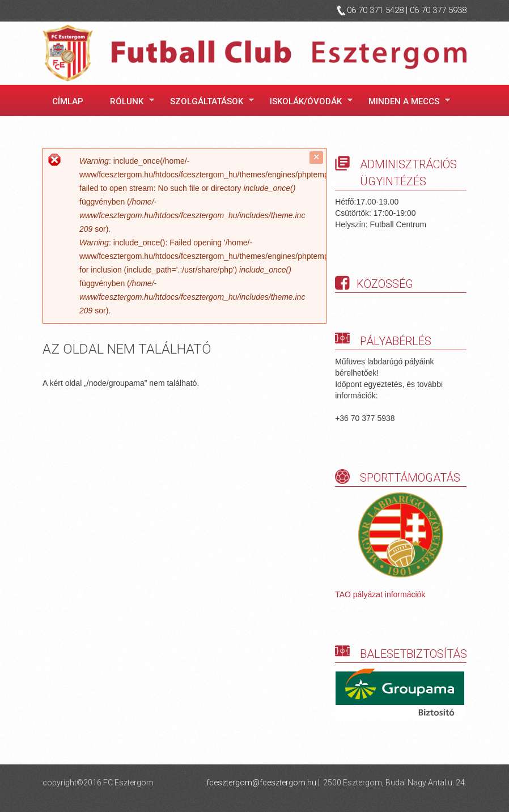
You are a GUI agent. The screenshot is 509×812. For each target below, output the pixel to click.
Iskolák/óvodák (308, 101)
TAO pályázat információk (380, 594)
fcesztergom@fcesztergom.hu (261, 783)
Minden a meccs (406, 101)
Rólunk (129, 101)
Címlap (68, 101)
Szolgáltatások (209, 101)
